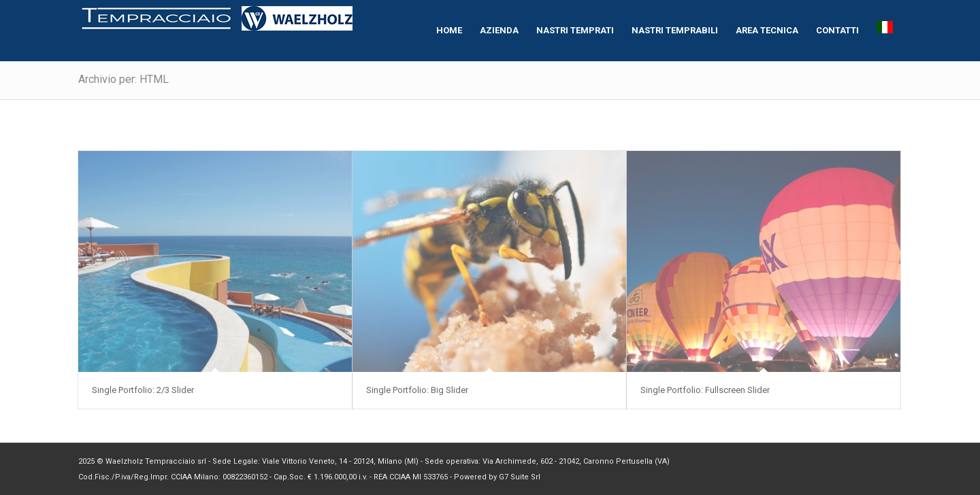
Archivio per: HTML (124, 79)
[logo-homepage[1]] (217, 31)
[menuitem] (449, 31)
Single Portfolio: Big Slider (417, 390)
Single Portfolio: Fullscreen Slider (705, 390)
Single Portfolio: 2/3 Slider (143, 390)
